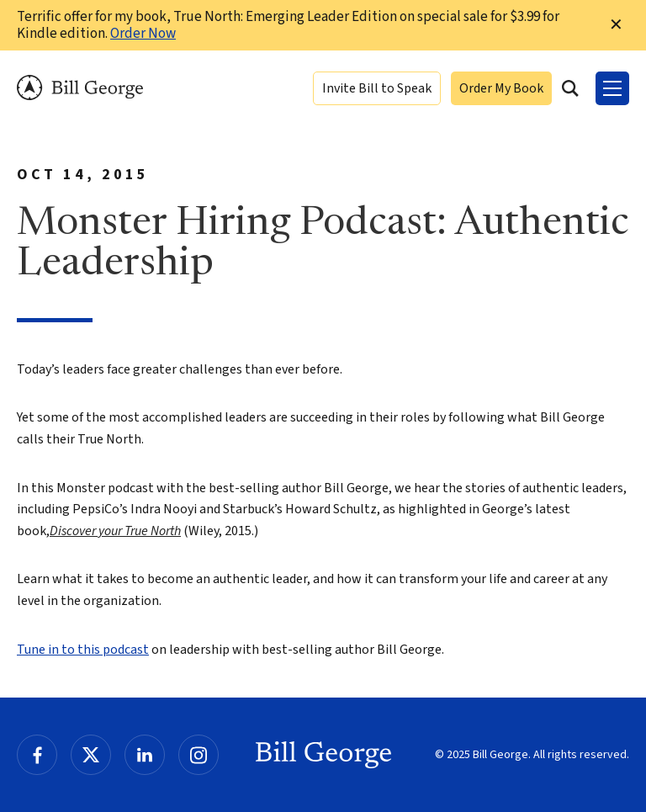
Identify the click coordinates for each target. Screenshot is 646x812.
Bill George (80, 88)
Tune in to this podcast (83, 650)
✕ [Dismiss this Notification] (616, 25)
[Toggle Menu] (612, 88)
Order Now (143, 34)
